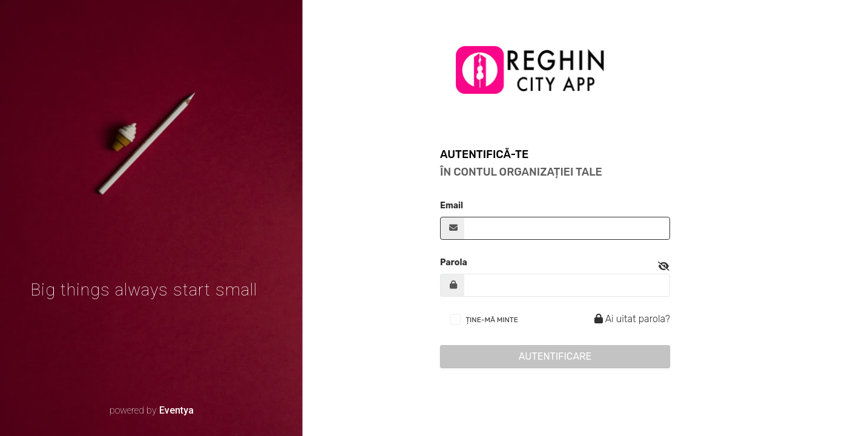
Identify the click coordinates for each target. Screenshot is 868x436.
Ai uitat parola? (630, 319)
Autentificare (555, 356)
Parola (454, 263)
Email (452, 206)
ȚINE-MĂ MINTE (492, 320)
